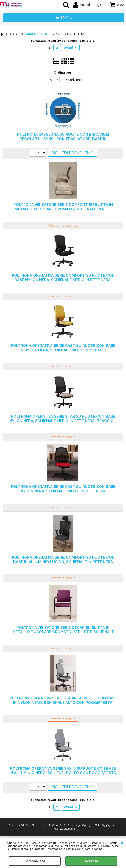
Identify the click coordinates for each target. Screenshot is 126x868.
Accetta (91, 861)
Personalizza (35, 861)
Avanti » (71, 48)
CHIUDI (122, 843)
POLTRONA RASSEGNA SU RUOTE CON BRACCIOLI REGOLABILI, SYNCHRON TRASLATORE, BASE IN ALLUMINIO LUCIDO (63, 139)
